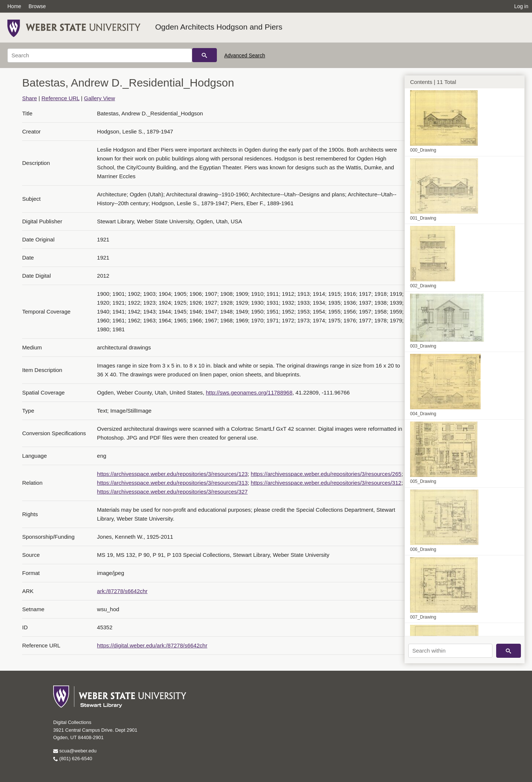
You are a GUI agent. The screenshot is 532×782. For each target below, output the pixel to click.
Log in (521, 6)
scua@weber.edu (75, 751)
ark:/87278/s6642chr (122, 591)
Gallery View (99, 98)
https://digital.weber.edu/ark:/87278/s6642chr (152, 645)
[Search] (100, 55)
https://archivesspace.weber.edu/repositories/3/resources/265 (326, 474)
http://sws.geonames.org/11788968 (249, 392)
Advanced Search (245, 55)
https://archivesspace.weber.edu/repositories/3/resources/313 (173, 483)
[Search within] (450, 651)
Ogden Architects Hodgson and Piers (219, 27)
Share (30, 98)
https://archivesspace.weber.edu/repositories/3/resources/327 (173, 492)
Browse (37, 6)
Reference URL (60, 98)
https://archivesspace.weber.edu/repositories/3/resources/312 (326, 483)
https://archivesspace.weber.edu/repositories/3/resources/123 (173, 474)
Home (14, 6)
